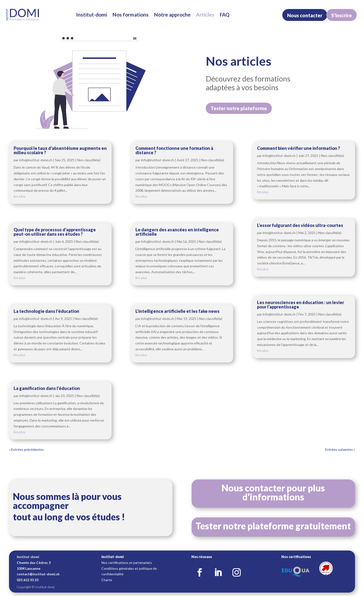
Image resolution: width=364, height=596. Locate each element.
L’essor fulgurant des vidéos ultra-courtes (300, 225)
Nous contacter (305, 15)
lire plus (19, 196)
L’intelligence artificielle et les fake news (178, 311)
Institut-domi (92, 14)
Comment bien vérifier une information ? (298, 148)
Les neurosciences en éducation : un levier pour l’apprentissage (301, 305)
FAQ (225, 14)
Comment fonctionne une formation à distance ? (174, 150)
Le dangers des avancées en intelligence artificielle (177, 232)
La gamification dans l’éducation (47, 388)
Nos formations (130, 14)
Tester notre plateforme (239, 108)
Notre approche (172, 14)
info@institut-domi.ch (36, 160)
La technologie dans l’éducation (46, 311)
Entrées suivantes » (340, 449)
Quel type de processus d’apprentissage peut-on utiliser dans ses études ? (55, 232)
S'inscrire (342, 15)
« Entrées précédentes (26, 449)
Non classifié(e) (89, 160)
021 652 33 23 (28, 580)
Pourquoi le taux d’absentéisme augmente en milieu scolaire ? (60, 150)
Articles (205, 14)
